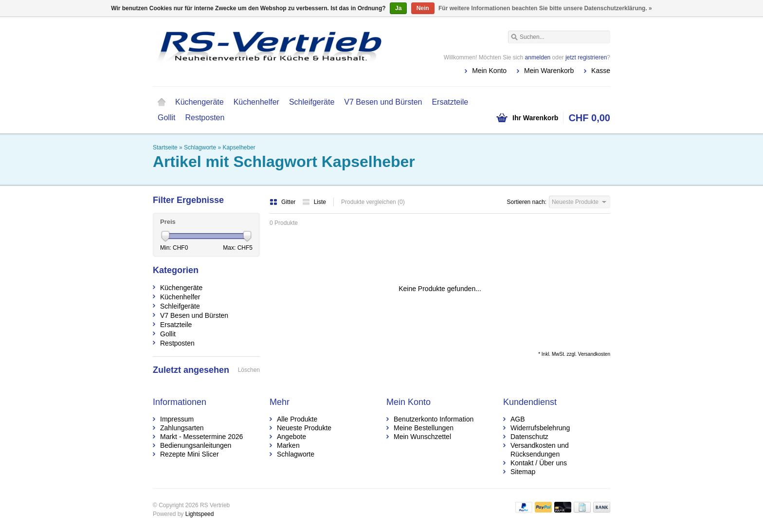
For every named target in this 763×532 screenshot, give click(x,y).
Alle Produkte (297, 419)
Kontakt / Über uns (539, 463)
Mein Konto (489, 71)
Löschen (249, 370)
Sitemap (523, 472)
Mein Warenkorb (549, 71)
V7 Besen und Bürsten (383, 102)
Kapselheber (239, 147)
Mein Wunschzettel (422, 437)
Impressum (177, 419)
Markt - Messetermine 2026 (201, 437)
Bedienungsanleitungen (196, 445)
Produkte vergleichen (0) (373, 202)
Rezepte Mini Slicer (190, 454)
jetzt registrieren (586, 57)
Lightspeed (200, 514)
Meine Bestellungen (424, 428)
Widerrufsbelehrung (540, 428)
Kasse (601, 71)
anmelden (538, 57)
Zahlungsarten (182, 428)
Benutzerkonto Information (434, 419)
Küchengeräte (200, 102)
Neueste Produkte (304, 428)
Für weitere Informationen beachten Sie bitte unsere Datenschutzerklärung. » (545, 8)
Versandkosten (594, 354)
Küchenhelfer (256, 102)
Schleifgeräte (312, 102)
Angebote (291, 437)
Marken (288, 445)
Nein (423, 8)
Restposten (205, 118)
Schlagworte (200, 147)
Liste (314, 202)
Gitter (283, 202)
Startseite (162, 102)
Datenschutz (529, 437)
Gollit (166, 118)
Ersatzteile (450, 102)
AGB (518, 419)
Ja (398, 8)
